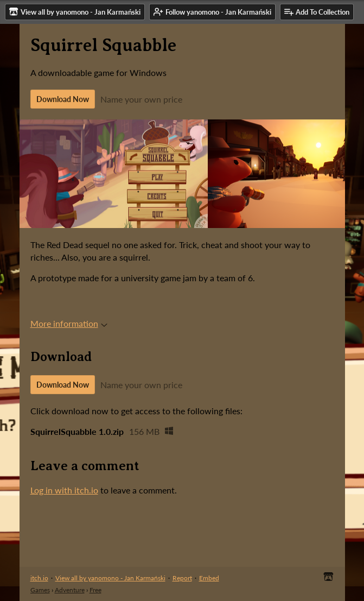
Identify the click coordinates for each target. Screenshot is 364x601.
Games (40, 590)
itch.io (39, 578)
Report (182, 578)
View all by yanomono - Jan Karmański (110, 578)
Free (95, 590)
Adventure (70, 590)
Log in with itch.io (64, 490)
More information (69, 323)
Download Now (63, 99)
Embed (209, 578)
